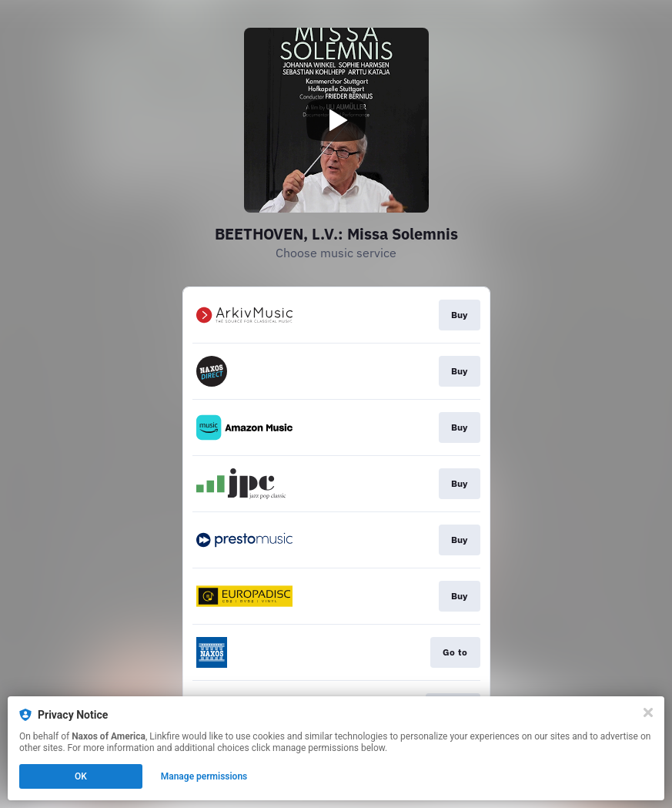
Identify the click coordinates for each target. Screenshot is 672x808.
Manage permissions (204, 776)
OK (81, 776)
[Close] (648, 712)
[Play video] (336, 120)
